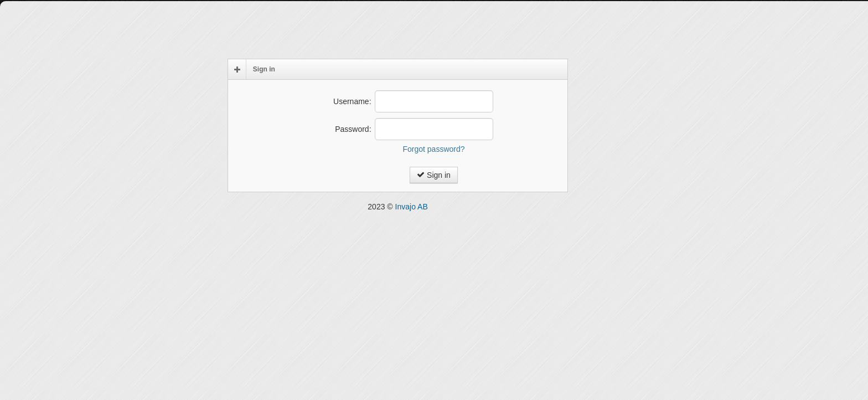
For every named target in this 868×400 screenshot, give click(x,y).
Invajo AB (412, 207)
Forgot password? (433, 149)
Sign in (434, 175)
